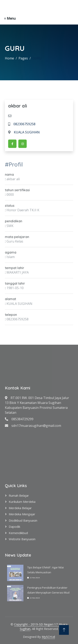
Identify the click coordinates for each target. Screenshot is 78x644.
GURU (37, 58)
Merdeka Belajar (20, 508)
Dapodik (14, 527)
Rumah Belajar (19, 495)
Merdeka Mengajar (22, 514)
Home (9, 58)
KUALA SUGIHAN (24, 132)
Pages (23, 58)
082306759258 (22, 124)
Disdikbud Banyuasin (23, 520)
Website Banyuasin (22, 539)
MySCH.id (48, 637)
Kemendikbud (18, 533)
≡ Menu (10, 18)
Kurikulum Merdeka (22, 502)
